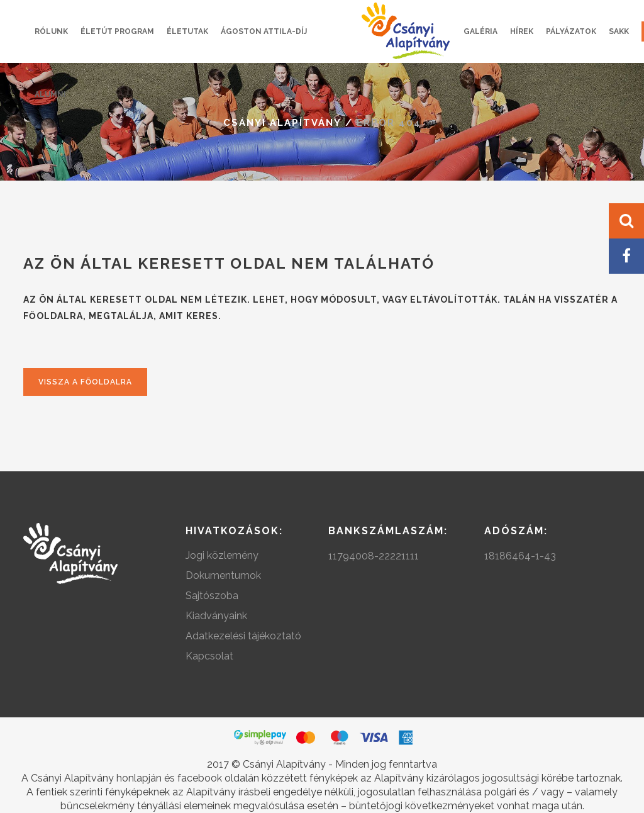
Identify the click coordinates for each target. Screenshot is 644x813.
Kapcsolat (209, 656)
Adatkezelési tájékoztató (243, 636)
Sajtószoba (212, 596)
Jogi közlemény (222, 555)
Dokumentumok (223, 575)
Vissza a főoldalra (85, 382)
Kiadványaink (216, 616)
